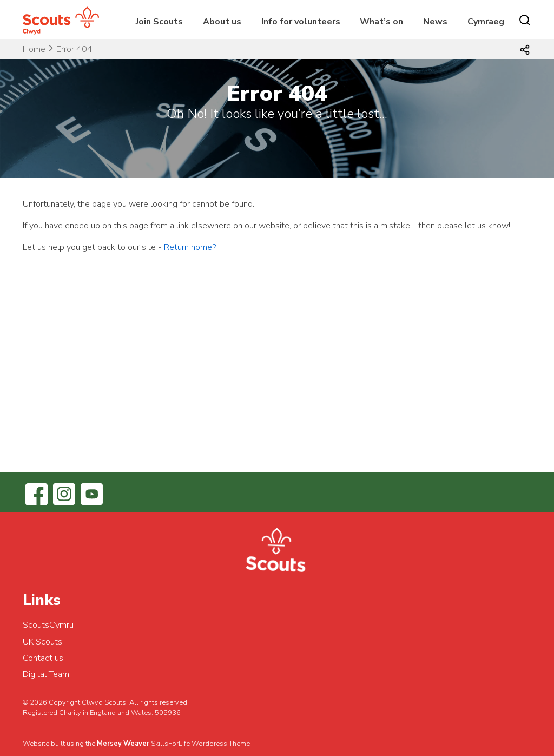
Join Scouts (159, 22)
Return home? (190, 247)
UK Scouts (42, 642)
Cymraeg (486, 22)
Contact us (43, 658)
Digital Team (46, 674)
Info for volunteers (301, 22)
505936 (168, 713)
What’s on (381, 22)
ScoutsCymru (48, 625)
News (435, 22)
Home (34, 49)
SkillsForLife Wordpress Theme (200, 744)
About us (222, 22)
